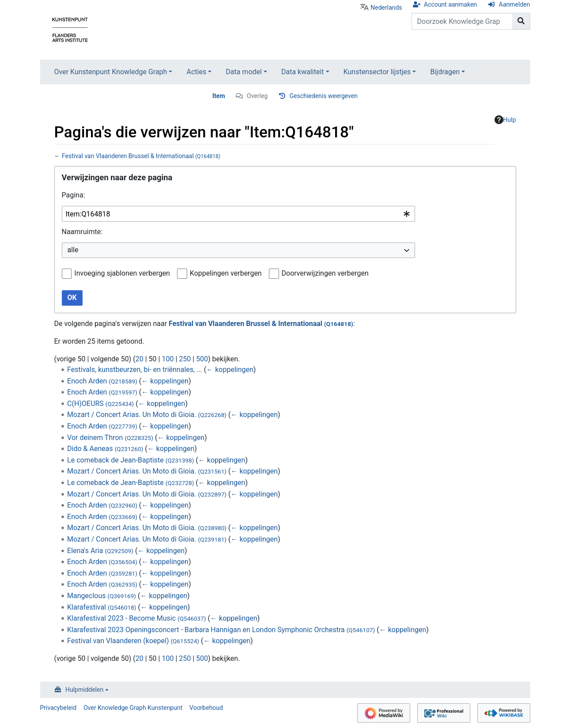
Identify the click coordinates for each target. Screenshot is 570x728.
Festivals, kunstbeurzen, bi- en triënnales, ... (135, 370)
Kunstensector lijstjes (377, 72)
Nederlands (386, 8)
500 (202, 359)
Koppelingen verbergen (226, 273)
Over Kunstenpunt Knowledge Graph (111, 72)
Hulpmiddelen (84, 690)
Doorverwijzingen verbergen (325, 273)
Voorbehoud (206, 708)
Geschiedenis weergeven (324, 96)
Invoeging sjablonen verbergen (122, 273)
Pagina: (74, 195)
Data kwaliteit (303, 72)
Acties (196, 72)
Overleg (257, 96)
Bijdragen (445, 72)
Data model (244, 72)
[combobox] (238, 214)
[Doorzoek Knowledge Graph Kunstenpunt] (462, 21)
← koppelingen (230, 370)
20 (140, 359)
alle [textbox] (73, 250)
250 (185, 359)
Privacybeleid (59, 708)
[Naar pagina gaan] (521, 21)
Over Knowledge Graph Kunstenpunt (133, 708)
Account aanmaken (450, 4)
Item (219, 96)
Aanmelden (515, 4)
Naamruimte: (82, 232)
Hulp (505, 120)
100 (168, 359)
